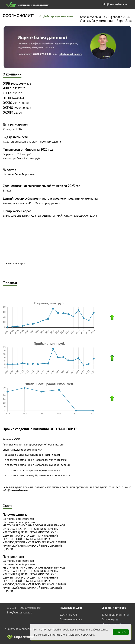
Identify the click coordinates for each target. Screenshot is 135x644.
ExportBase (125, 21)
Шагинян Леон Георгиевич (19, 519)
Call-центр (108, 619)
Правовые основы (71, 619)
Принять (121, 632)
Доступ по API (68, 615)
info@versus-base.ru (114, 4)
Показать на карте (14, 263)
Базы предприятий (114, 615)
